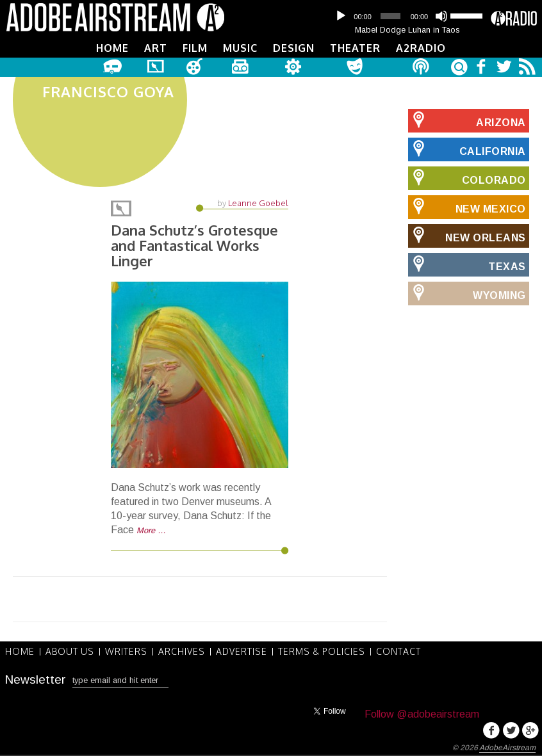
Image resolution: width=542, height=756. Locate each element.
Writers (126, 652)
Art (156, 48)
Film (195, 48)
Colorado (467, 178)
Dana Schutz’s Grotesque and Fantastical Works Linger (194, 245)
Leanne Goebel (258, 203)
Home (112, 48)
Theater (355, 48)
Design (294, 48)
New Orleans (467, 236)
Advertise (242, 652)
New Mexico (467, 207)
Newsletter (35, 680)
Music (240, 48)
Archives (182, 652)
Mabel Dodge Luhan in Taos (407, 30)
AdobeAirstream (507, 748)
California (467, 149)
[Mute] (441, 16)
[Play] (341, 16)
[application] (407, 16)
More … (151, 530)
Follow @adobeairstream (422, 714)
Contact (398, 652)
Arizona (467, 120)
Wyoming (467, 293)
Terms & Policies (322, 652)
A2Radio (421, 48)
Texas (467, 264)
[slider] (390, 16)
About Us (70, 652)
